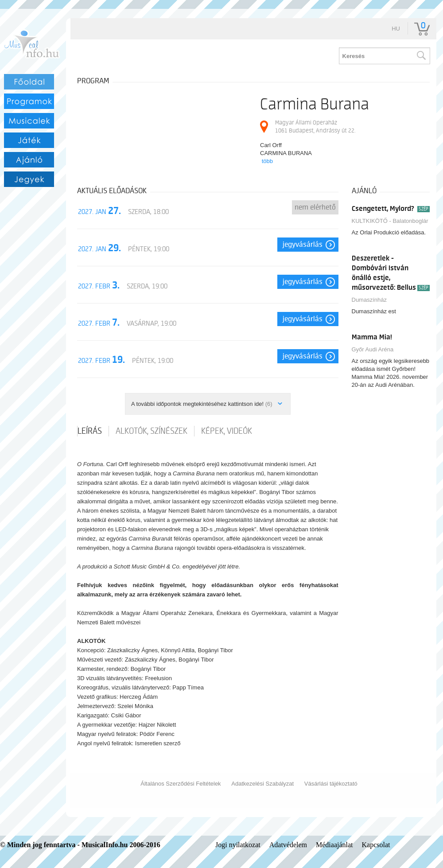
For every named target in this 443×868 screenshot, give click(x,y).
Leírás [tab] (90, 431)
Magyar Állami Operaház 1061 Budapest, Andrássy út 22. (315, 127)
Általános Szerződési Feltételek (181, 784)
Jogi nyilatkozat (238, 845)
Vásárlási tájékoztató (331, 784)
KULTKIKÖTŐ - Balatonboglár (390, 221)
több (267, 161)
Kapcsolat (376, 845)
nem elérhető (315, 207)
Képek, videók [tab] (227, 431)
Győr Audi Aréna (373, 349)
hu (396, 29)
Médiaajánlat (334, 845)
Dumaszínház (369, 300)
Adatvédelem (288, 845)
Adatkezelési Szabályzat (262, 784)
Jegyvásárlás (303, 245)
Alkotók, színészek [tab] (152, 431)
